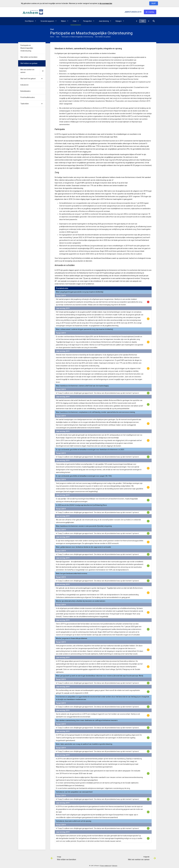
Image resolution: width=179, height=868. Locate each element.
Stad (74, 21)
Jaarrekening (104, 21)
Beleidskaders (26, 91)
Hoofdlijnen (29, 21)
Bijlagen (119, 21)
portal (151, 12)
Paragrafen (88, 21)
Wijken (63, 21)
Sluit (154, 3)
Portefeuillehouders (28, 97)
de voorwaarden (106, 3)
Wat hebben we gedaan (103, 37)
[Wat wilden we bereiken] (137, 21)
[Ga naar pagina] (143, 21)
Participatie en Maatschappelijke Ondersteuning (77, 37)
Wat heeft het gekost (28, 79)
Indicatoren (24, 85)
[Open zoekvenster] (154, 21)
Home (52, 37)
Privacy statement (106, 866)
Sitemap (115, 866)
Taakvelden (25, 104)
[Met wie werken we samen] (149, 21)
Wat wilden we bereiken (29, 57)
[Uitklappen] (43, 71)
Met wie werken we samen (27, 71)
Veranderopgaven (47, 21)
